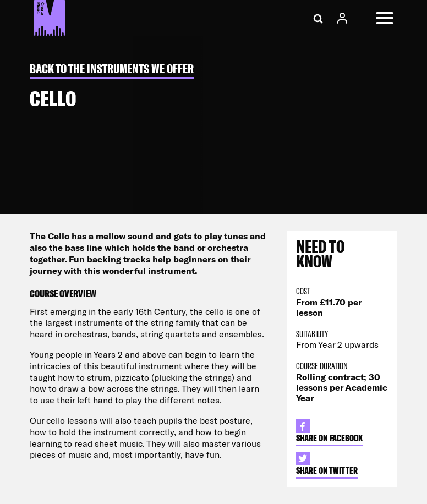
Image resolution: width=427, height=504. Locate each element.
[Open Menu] (385, 18)
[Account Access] (342, 18)
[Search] (318, 18)
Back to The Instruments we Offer (112, 69)
